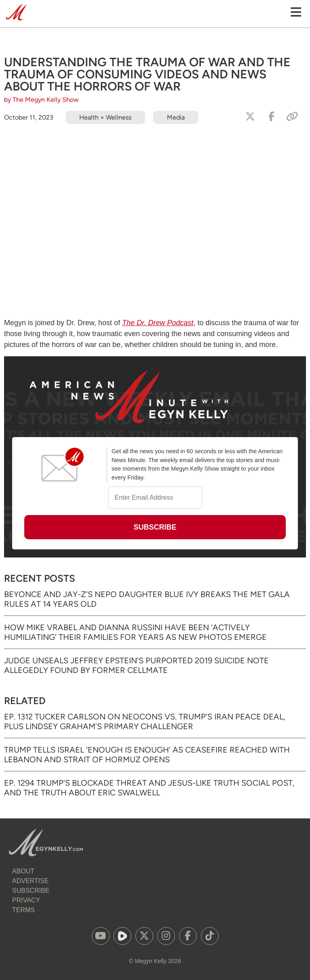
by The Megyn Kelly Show (41, 100)
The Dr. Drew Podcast (158, 323)
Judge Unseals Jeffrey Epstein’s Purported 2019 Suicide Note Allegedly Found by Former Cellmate (136, 665)
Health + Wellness (105, 117)
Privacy (26, 900)
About (23, 871)
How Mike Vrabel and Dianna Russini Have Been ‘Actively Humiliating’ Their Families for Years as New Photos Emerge (135, 632)
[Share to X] (250, 117)
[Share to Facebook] (271, 117)
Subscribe (31, 891)
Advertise (30, 881)
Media (176, 117)
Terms (23, 910)
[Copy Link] (292, 117)
